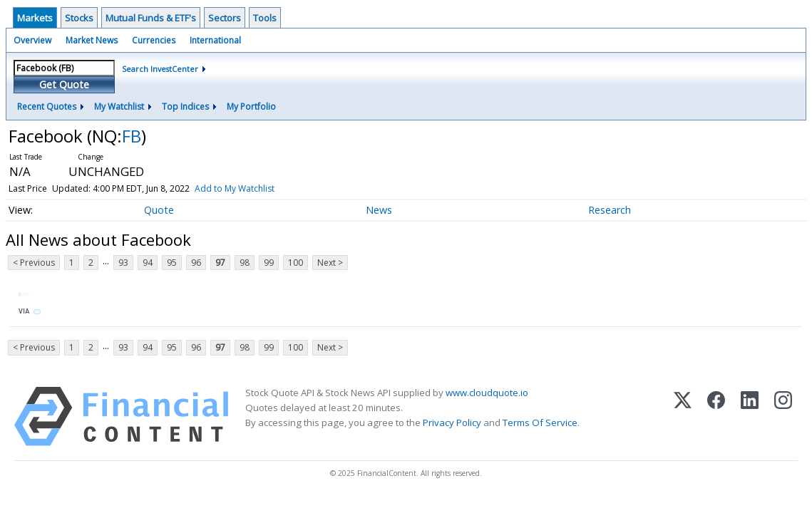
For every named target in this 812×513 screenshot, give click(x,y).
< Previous (34, 263)
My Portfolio (251, 107)
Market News (92, 40)
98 (245, 263)
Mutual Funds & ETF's (151, 18)
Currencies (154, 40)
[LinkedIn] (750, 416)
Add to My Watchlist (235, 188)
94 (148, 263)
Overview (32, 40)
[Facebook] (716, 416)
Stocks (79, 18)
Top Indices (185, 107)
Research (610, 210)
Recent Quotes (47, 107)
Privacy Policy (452, 423)
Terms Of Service (540, 423)
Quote (159, 210)
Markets (35, 18)
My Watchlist (119, 107)
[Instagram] (783, 416)
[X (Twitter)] (683, 416)
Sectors (225, 18)
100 (295, 263)
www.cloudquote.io (487, 393)
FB (132, 136)
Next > (330, 263)
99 (269, 263)
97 (220, 263)
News (379, 210)
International (215, 40)
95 (172, 263)
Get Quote (64, 84)
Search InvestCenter (160, 69)
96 (196, 263)
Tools (265, 18)
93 (123, 263)
